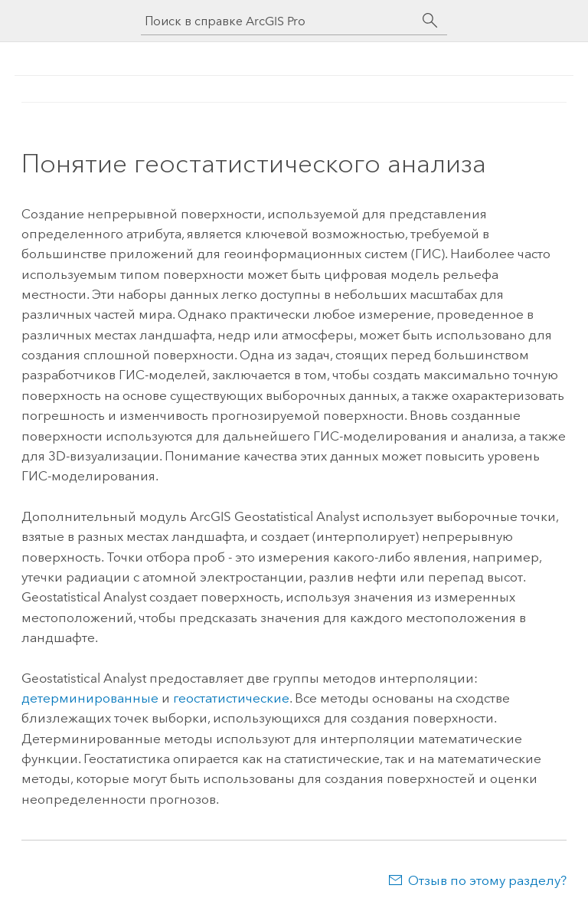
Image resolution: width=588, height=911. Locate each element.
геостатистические (231, 698)
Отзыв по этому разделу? (487, 880)
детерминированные (90, 698)
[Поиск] (430, 21)
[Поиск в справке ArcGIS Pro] (279, 21)
